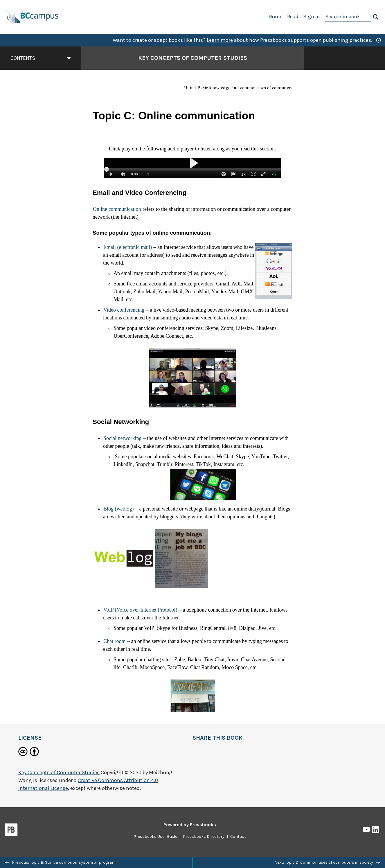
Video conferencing (124, 310)
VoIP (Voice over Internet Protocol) (140, 610)
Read (293, 17)
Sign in (312, 17)
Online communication (117, 209)
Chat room (115, 641)
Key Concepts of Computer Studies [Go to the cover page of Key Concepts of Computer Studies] (193, 58)
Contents (41, 58)
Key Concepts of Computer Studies (59, 772)
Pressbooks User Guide (155, 836)
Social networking (122, 438)
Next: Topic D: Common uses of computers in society (327, 862)
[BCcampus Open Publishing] (32, 16)
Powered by (190, 825)
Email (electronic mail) (128, 247)
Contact (238, 836)
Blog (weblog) (118, 509)
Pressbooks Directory (204, 836)
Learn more (220, 40)
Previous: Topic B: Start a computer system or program (60, 862)
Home (276, 17)
